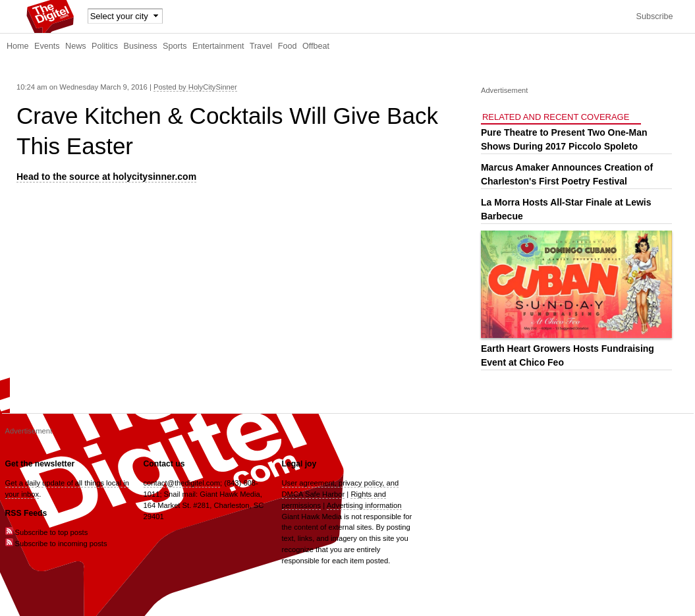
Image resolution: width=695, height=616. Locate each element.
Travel (261, 46)
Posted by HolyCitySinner (195, 87)
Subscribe (654, 16)
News (76, 46)
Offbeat (316, 46)
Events (47, 46)
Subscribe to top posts (47, 532)
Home (18, 46)
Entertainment (218, 46)
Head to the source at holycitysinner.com (106, 177)
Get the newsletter (40, 464)
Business (141, 46)
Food (288, 46)
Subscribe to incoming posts (56, 544)
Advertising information (364, 505)
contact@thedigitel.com (182, 483)
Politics (105, 46)
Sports (175, 46)
